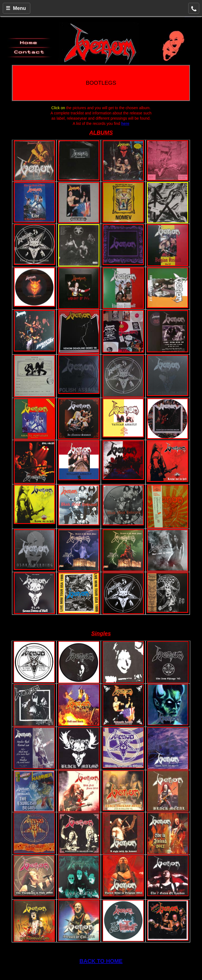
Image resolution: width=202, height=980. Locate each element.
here (125, 123)
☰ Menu (16, 8)
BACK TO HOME (101, 961)
